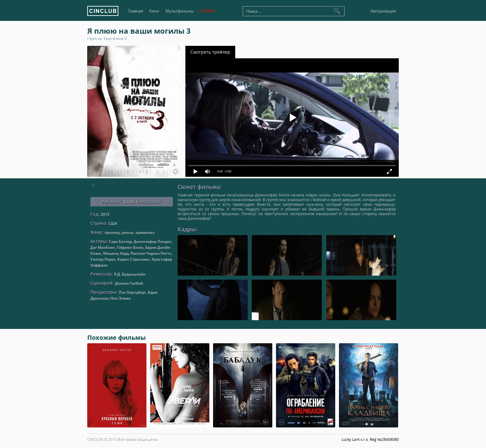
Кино (154, 11)
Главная (135, 11)
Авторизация (383, 11)
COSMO (207, 11)
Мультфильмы (180, 11)
